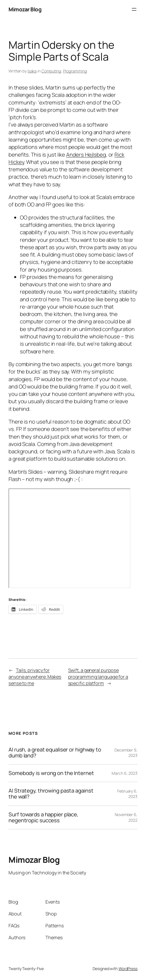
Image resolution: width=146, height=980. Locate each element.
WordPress (128, 969)
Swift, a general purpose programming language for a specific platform (98, 677)
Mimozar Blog (25, 9)
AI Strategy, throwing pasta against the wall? (51, 794)
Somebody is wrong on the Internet (51, 773)
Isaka (32, 71)
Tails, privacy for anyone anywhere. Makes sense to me (35, 677)
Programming (75, 71)
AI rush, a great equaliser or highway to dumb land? (55, 753)
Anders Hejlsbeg (86, 155)
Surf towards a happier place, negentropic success (43, 817)
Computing (51, 71)
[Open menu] (134, 9)
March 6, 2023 (125, 773)
